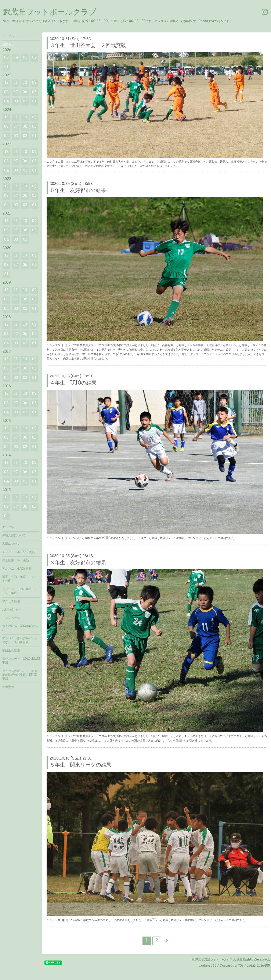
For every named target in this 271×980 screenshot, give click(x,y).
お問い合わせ (11, 610)
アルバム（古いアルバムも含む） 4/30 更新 (20, 641)
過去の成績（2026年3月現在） (20, 628)
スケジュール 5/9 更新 (19, 552)
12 (6, 83)
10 (25, 83)
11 (16, 83)
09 (34, 83)
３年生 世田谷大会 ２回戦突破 (88, 46)
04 (16, 58)
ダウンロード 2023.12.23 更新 (21, 661)
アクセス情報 (11, 602)
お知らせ (8, 45)
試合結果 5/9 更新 (16, 561)
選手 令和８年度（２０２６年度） (20, 579)
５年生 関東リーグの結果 (81, 765)
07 (16, 92)
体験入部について (14, 536)
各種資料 (8, 687)
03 (25, 58)
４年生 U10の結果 (73, 383)
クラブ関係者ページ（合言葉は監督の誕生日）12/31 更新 (20, 675)
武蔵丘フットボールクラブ (50, 13)
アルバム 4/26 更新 (17, 569)
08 (6, 92)
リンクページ (11, 618)
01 (6, 67)
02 (34, 58)
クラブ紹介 (10, 527)
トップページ (11, 36)
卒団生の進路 (11, 651)
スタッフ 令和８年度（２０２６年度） (20, 591)
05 (6, 58)
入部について (11, 544)
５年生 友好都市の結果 (78, 191)
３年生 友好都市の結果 (78, 563)
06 (25, 92)
